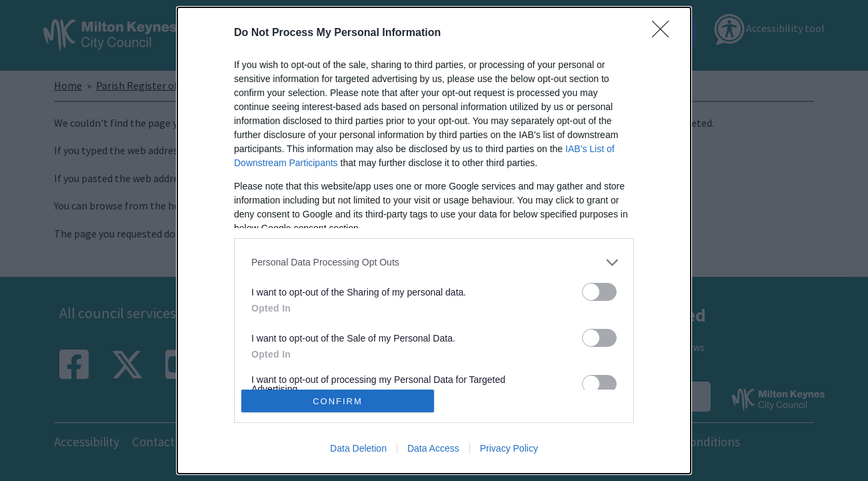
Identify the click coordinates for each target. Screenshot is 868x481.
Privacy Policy (509, 448)
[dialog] (434, 240)
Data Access (433, 448)
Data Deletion (358, 448)
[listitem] (434, 263)
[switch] (599, 292)
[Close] (665, 33)
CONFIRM (338, 401)
